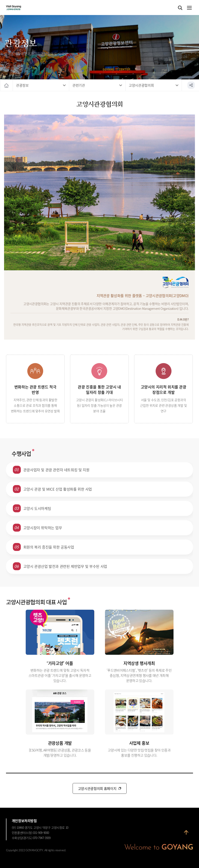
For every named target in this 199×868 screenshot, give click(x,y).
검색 (180, 8)
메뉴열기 (189, 8)
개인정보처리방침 (24, 821)
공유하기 (191, 85)
